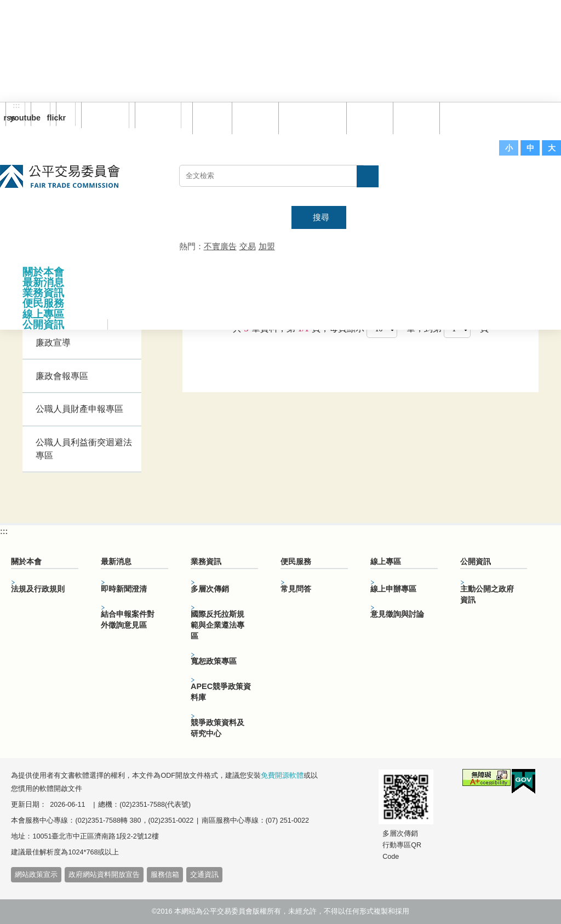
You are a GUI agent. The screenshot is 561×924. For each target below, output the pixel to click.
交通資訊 (204, 875)
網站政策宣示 (36, 875)
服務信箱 (464, 117)
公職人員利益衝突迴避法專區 (84, 449)
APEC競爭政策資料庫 (221, 692)
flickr (61, 118)
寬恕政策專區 (214, 661)
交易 (248, 246)
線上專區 (43, 314)
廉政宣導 (53, 343)
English (154, 115)
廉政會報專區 (62, 376)
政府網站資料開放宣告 (104, 875)
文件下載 (417, 117)
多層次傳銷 (210, 589)
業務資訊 (43, 293)
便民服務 (43, 303)
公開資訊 (43, 325)
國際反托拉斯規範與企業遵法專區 (217, 625)
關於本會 (43, 272)
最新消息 (43, 282)
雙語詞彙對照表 (314, 117)
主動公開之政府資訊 (487, 594)
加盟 (267, 246)
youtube (36, 118)
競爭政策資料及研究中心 (217, 728)
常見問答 (371, 117)
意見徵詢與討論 (397, 614)
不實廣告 (220, 246)
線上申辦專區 (393, 589)
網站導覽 (256, 117)
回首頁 (213, 117)
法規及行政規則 (38, 589)
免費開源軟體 (282, 776)
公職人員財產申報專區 (79, 409)
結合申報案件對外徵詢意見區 (128, 619)
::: (16, 106)
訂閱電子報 (105, 115)
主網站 (539, 181)
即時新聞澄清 (124, 589)
